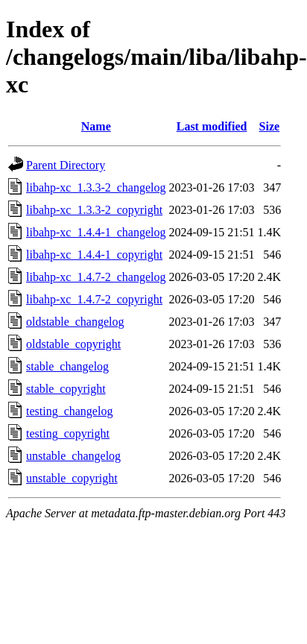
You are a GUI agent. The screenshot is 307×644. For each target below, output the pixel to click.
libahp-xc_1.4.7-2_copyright (94, 299)
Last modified (212, 126)
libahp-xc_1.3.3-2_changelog (96, 187)
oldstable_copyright (73, 344)
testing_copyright (68, 433)
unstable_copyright (72, 478)
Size (270, 126)
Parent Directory (66, 165)
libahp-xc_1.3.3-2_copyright (94, 210)
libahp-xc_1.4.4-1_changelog (96, 232)
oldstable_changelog (75, 322)
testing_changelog (69, 411)
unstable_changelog (73, 456)
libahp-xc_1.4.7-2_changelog (96, 277)
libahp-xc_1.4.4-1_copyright (94, 255)
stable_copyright (66, 389)
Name (96, 126)
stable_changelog (67, 366)
